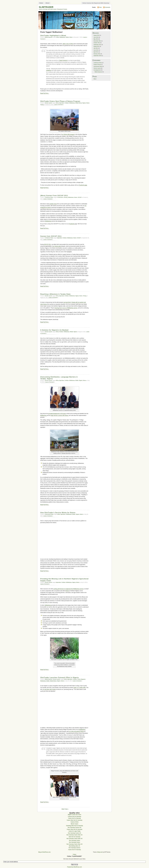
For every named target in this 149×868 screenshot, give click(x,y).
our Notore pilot (57, 246)
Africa (58, 37)
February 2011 (97, 54)
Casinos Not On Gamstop (75, 816)
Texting (42, 105)
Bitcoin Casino (74, 824)
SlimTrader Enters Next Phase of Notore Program (60, 101)
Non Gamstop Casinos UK (75, 827)
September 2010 (97, 56)
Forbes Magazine (81, 679)
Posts (100, 7)
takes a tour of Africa (68, 44)
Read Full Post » (45, 93)
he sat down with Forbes (49, 689)
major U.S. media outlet (79, 688)
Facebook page (83, 185)
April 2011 (96, 52)
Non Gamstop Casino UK (74, 833)
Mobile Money (79, 103)
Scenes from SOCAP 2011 (51, 236)
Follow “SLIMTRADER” (74, 856)
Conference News (49, 197)
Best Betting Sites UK (74, 846)
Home (41, 3)
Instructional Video (49, 514)
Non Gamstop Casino (74, 840)
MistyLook (100, 852)
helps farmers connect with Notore (59, 415)
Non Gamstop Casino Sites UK (75, 835)
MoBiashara (62, 37)
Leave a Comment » (59, 105)
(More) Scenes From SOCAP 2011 (54, 196)
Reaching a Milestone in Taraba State (55, 294)
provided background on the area (57, 414)
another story (53, 204)
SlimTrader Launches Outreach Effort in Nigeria (59, 678)
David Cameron (63, 60)
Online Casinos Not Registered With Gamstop (96, 3)
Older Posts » (65, 809)
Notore (88, 103)
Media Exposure (49, 37)
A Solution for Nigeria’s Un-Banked (54, 330)
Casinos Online (74, 822)
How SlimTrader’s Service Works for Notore (58, 513)
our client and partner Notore (76, 731)
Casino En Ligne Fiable (74, 831)
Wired (71, 37)
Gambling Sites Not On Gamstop (74, 826)
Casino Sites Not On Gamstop (75, 820)
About (48, 3)
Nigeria (84, 103)
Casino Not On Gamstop (74, 818)
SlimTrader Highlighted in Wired (53, 36)
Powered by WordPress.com (74, 867)
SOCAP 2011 (47, 244)
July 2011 (96, 48)
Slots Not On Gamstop (74, 837)
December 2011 (97, 41)
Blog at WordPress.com (44, 852)
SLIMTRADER (46, 7)
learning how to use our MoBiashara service (66, 308)
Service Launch (49, 103)
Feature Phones (97, 64)
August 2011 (96, 46)
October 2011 (97, 43)
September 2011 (97, 45)
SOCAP (80, 197)
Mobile (67, 37)
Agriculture (62, 103)
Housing (66, 197)
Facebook (72, 224)
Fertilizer (67, 103)
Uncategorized (97, 70)
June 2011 (96, 50)
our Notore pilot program (68, 134)
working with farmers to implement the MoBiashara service (68, 589)
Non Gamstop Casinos (74, 848)
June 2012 (96, 37)
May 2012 (96, 39)
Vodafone (49, 70)
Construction (60, 197)
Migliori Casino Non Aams (74, 815)
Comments (107, 7)
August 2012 (96, 35)
